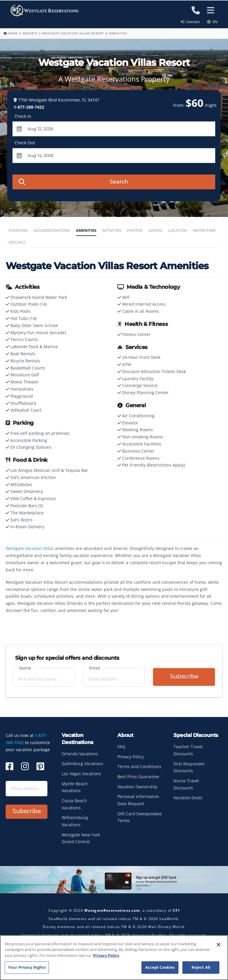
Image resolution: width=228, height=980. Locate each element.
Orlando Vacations (80, 754)
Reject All (201, 967)
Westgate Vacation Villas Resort (73, 33)
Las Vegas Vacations (81, 774)
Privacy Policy (131, 757)
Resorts (30, 33)
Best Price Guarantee (138, 777)
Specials (17, 242)
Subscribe (184, 677)
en (212, 22)
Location (178, 230)
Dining (155, 230)
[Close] (219, 945)
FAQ (121, 747)
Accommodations (52, 230)
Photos (135, 230)
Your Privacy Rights (27, 967)
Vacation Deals (188, 798)
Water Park (204, 230)
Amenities (86, 230)
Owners (192, 22)
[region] (114, 958)
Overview (18, 230)
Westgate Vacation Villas (30, 548)
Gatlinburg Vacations (82, 763)
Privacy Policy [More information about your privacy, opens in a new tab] (106, 955)
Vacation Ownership (137, 787)
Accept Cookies (160, 967)
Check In (23, 116)
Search (73, 182)
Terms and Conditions (139, 766)
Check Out (25, 143)
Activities (112, 230)
